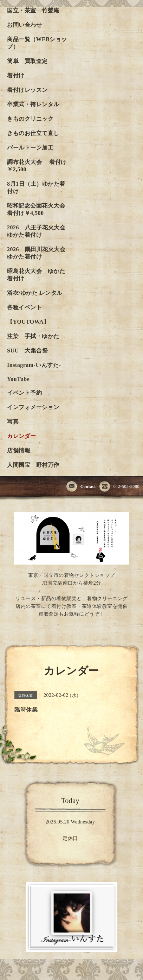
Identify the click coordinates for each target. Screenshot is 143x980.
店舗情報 (19, 450)
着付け (16, 75)
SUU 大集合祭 (27, 351)
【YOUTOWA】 (28, 322)
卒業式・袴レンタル (33, 104)
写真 (13, 422)
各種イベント (24, 307)
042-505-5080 (119, 487)
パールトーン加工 (30, 148)
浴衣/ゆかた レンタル (35, 293)
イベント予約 (24, 393)
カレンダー (22, 436)
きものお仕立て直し (33, 133)
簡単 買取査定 (27, 61)
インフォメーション (33, 407)
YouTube (18, 379)
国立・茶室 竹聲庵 (33, 10)
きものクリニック (30, 119)
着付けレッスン (27, 90)
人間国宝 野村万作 (36, 465)
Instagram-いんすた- (34, 365)
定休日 (70, 838)
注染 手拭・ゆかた (33, 336)
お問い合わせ (24, 25)
